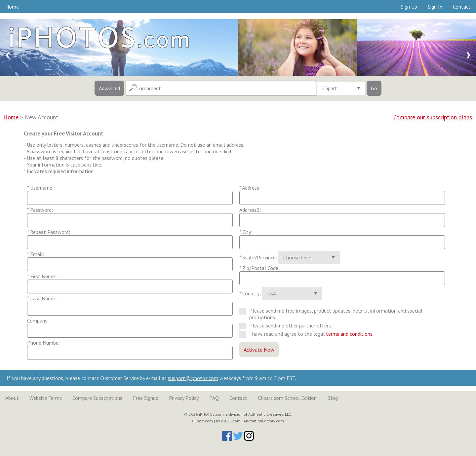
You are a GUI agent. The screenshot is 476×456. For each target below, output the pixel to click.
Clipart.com (202, 421)
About (12, 398)
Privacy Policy (184, 398)
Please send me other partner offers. (288, 325)
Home (12, 7)
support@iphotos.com (193, 378)
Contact (462, 7)
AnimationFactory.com (264, 421)
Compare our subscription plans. (433, 117)
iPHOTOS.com (228, 421)
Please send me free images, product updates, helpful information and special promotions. (331, 314)
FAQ (214, 398)
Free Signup (146, 398)
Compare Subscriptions (97, 398)
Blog (333, 398)
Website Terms (46, 398)
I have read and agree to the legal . (309, 334)
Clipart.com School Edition (287, 398)
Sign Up (409, 7)
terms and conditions (349, 334)
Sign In (435, 7)
